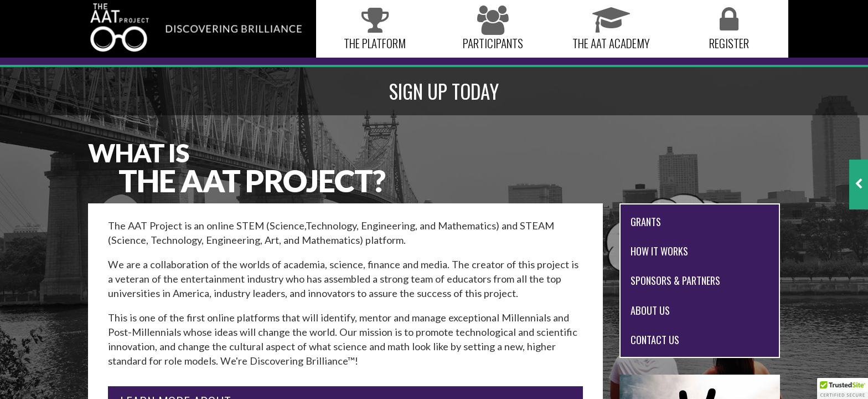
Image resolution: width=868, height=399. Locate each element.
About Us (650, 310)
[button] (843, 388)
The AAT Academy (611, 29)
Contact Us (655, 339)
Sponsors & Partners (675, 280)
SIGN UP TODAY (444, 91)
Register (729, 29)
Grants (646, 221)
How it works (659, 251)
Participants (493, 29)
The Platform (375, 29)
